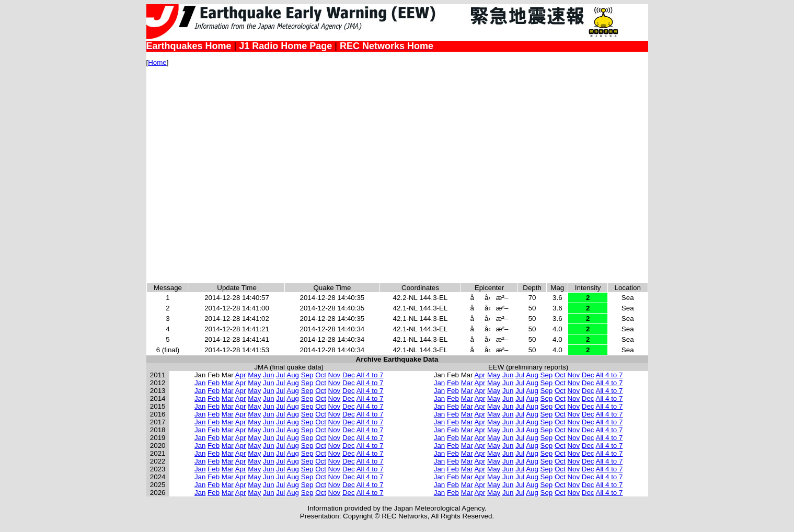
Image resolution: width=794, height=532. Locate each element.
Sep (307, 375)
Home (157, 62)
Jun (269, 375)
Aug (293, 375)
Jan (200, 383)
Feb (214, 383)
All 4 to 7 (370, 375)
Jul (280, 375)
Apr (241, 375)
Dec (349, 375)
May (254, 375)
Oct (321, 375)
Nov (335, 375)
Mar (228, 383)
